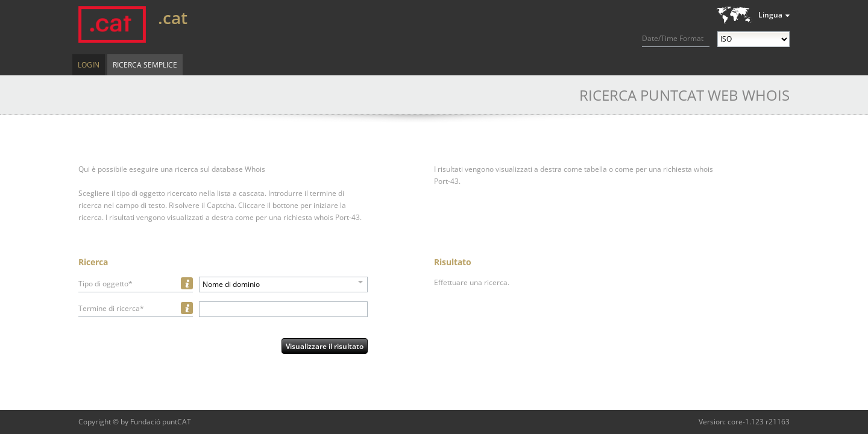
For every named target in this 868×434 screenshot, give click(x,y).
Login (89, 65)
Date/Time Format (673, 38)
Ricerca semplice (145, 65)
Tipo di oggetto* (105, 284)
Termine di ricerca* (111, 308)
